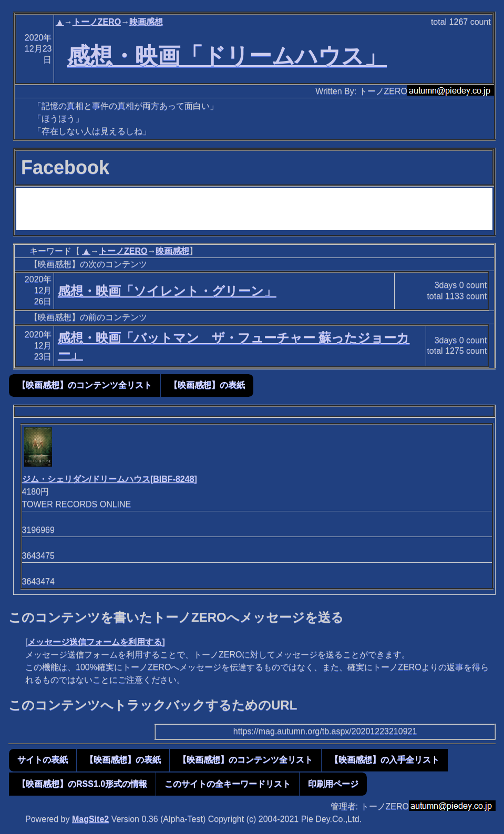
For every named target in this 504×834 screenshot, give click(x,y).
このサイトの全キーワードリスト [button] (228, 784)
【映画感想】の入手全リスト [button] (385, 760)
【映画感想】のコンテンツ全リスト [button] (85, 385)
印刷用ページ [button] (333, 784)
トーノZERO (97, 22)
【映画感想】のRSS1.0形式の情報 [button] (82, 784)
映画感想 (146, 22)
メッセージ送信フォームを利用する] (96, 642)
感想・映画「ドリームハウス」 (227, 56)
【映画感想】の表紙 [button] (207, 385)
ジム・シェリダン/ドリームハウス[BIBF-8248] (110, 479)
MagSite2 (90, 819)
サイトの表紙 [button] (43, 760)
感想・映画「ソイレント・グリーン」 (167, 291)
